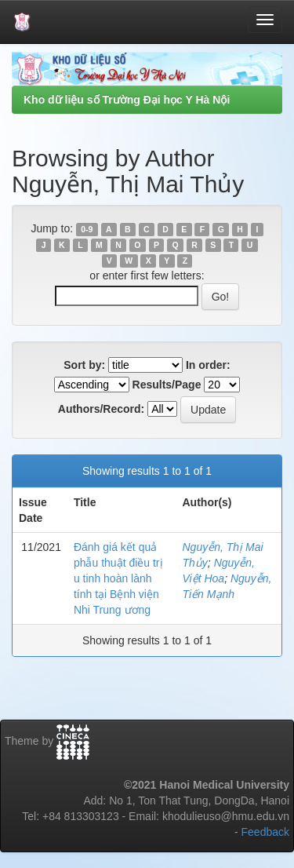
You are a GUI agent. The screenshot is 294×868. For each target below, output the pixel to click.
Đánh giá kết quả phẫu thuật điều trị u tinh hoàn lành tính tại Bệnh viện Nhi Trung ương (118, 578)
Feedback (265, 832)
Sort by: (84, 365)
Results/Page (167, 385)
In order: (208, 365)
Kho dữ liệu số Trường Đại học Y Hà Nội (127, 100)
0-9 (87, 229)
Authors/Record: (101, 409)
